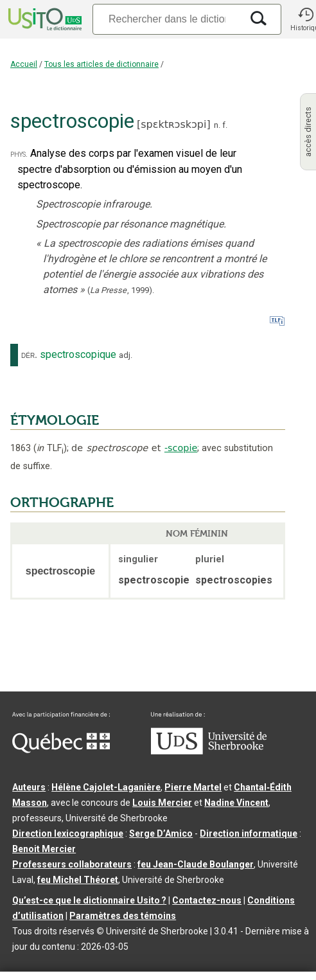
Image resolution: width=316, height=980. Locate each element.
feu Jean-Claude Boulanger (196, 864)
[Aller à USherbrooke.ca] (209, 751)
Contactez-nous (207, 900)
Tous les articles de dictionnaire (101, 64)
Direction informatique (249, 833)
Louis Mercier (162, 803)
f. (225, 125)
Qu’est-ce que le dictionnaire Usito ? (89, 900)
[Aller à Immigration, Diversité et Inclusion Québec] (61, 750)
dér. (29, 355)
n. (217, 125)
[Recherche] (167, 19)
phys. (19, 154)
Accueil (24, 64)
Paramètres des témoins (123, 916)
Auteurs (29, 787)
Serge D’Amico (161, 833)
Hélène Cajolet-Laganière (106, 787)
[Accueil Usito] (44, 19)
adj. (126, 355)
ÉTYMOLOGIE (55, 420)
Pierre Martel (193, 787)
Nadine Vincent (236, 803)
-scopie (181, 448)
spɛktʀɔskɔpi (173, 124)
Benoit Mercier (44, 849)
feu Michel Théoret (78, 880)
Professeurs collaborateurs (72, 864)
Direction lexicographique (68, 833)
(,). (121, 290)
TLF (50, 448)
